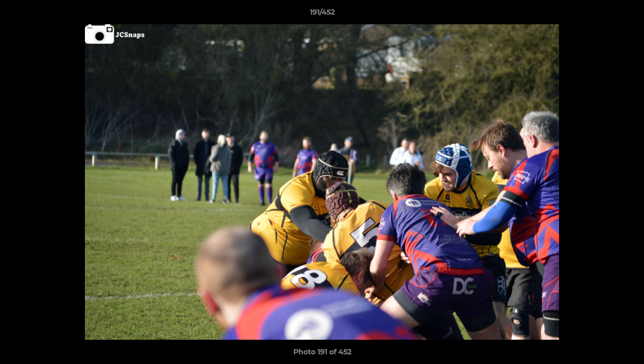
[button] (626, 15)
